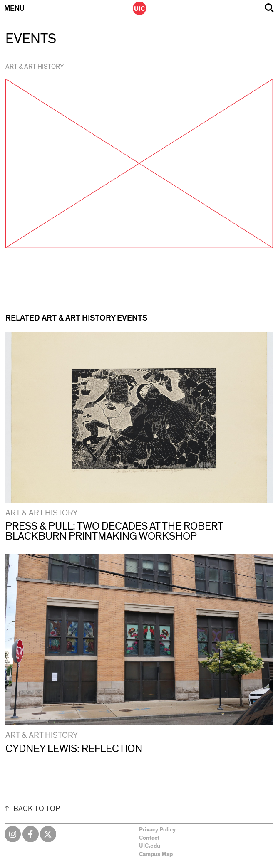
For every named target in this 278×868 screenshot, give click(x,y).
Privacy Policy (157, 830)
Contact (149, 838)
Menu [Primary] (14, 9)
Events (31, 39)
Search (269, 8)
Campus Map (156, 854)
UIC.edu (150, 846)
